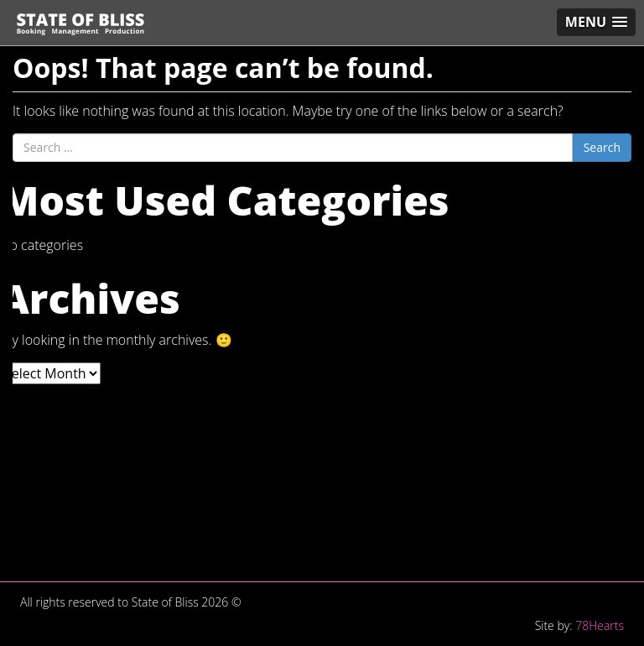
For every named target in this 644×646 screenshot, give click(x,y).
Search (602, 147)
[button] (596, 22)
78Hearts (600, 625)
